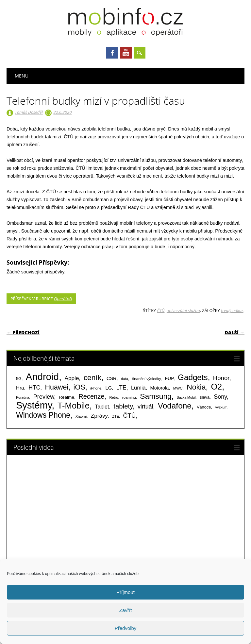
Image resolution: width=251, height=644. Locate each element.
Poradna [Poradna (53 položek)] (23, 397)
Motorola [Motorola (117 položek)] (160, 388)
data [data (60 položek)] (125, 379)
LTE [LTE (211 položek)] (121, 388)
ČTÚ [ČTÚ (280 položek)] (130, 416)
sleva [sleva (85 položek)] (205, 397)
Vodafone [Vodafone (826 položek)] (175, 406)
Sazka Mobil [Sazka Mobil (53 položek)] (186, 397)
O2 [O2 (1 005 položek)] (216, 387)
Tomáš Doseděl (29, 112)
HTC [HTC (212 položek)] (34, 388)
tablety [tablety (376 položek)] (123, 406)
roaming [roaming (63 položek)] (129, 397)
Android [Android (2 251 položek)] (42, 377)
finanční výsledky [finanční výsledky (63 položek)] (147, 379)
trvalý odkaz (232, 310)
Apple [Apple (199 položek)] (72, 378)
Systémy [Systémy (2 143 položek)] (34, 405)
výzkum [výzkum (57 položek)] (221, 407)
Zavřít (125, 610)
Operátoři (63, 299)
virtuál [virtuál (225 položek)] (145, 407)
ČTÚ (161, 310)
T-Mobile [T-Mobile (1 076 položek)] (74, 406)
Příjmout (125, 592)
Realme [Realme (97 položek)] (67, 397)
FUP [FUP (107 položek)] (169, 378)
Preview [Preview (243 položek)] (44, 397)
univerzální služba (183, 310)
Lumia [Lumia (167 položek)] (138, 388)
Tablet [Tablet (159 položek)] (102, 407)
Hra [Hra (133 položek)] (20, 388)
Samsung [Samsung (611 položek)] (156, 396)
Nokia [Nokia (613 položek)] (196, 387)
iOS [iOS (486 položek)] (79, 387)
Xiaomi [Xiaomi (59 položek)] (81, 416)
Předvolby (126, 628)
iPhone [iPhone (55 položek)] (96, 388)
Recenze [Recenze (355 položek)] (91, 396)
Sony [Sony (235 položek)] (220, 397)
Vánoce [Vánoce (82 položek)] (204, 407)
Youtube (126, 53)
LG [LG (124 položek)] (109, 388)
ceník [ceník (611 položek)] (93, 377)
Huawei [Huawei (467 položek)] (57, 387)
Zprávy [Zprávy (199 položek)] (99, 416)
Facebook (112, 53)
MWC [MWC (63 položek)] (178, 388)
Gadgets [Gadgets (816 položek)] (193, 377)
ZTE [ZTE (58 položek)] (116, 416)
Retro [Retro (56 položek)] (114, 397)
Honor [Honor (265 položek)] (221, 378)
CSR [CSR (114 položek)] (112, 378)
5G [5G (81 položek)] (19, 379)
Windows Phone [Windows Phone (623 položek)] (43, 415)
